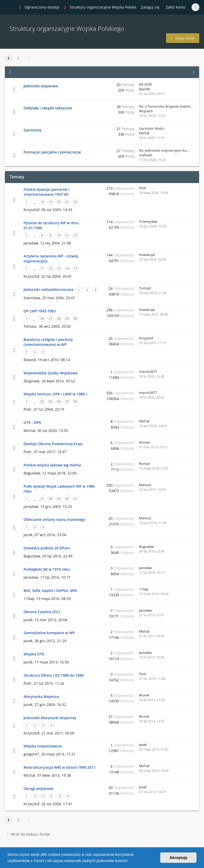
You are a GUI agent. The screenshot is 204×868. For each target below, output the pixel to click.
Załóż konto (176, 7)
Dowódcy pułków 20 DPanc (47, 548)
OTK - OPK (32, 422)
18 (42, 202)
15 (75, 268)
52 (42, 401)
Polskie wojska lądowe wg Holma (52, 465)
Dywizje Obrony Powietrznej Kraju (53, 444)
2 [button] (18, 58)
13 (59, 268)
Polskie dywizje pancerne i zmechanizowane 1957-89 (46, 192)
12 (75, 235)
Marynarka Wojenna (41, 696)
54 (59, 401)
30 (75, 318)
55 (67, 401)
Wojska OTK (34, 654)
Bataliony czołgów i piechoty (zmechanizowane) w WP (48, 342)
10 (59, 235)
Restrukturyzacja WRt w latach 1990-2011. (60, 767)
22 (75, 202)
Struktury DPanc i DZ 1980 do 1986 (54, 675)
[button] (130, 861)
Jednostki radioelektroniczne (49, 289)
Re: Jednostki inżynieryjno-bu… (164, 150)
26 (42, 318)
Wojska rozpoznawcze (43, 746)
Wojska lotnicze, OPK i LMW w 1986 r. (56, 394)
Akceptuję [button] (178, 858)
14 (67, 268)
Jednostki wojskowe (41, 86)
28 (59, 318)
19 (50, 202)
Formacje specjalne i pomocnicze (52, 152)
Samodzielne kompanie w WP (49, 633)
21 (67, 202)
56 (75, 401)
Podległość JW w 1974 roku (47, 569)
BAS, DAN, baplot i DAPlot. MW (50, 590)
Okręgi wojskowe (38, 789)
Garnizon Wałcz (152, 128)
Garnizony (32, 130)
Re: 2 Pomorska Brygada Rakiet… (166, 106)
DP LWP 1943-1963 (40, 311)
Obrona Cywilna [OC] (42, 612)
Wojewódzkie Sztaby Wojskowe (51, 373)
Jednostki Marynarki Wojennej (50, 718)
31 (75, 499)
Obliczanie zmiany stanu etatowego (54, 519)
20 (59, 202)
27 (50, 318)
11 (67, 235)
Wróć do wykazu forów (28, 834)
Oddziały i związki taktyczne (48, 108)
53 (50, 401)
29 (67, 318)
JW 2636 (145, 84)
